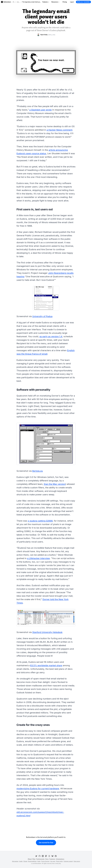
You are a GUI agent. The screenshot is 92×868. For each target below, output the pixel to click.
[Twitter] (36, 856)
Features (46, 2)
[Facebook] (56, 856)
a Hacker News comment (60, 130)
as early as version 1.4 (51, 336)
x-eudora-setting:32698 (40, 521)
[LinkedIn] (43, 856)
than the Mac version (55, 484)
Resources (55, 2)
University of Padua (42, 316)
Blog (14, 2)
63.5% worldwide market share (46, 665)
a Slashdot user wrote (41, 110)
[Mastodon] (46, 856)
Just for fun (19, 2)
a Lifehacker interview (38, 558)
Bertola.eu (38, 471)
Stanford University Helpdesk (47, 632)
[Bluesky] (52, 856)
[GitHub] (40, 856)
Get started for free (46, 843)
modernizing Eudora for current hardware (38, 789)
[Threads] (49, 856)
